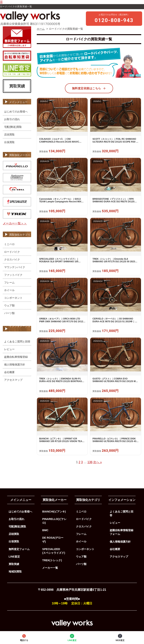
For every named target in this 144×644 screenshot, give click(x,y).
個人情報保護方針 (15, 365)
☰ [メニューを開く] (1, 2)
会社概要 (9, 372)
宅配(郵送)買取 (13, 127)
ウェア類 (9, 305)
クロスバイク (12, 260)
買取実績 (17, 86)
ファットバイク (13, 275)
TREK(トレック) (52, 560)
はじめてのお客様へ (16, 112)
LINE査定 (72, 637)
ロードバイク (12, 252)
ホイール (9, 290)
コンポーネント (13, 298)
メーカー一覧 (50, 568)
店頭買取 (9, 135)
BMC (45, 530)
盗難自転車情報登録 (16, 357)
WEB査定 (120, 637)
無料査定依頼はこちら (89, 88)
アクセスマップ (13, 380)
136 (90, 462)
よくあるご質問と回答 (17, 342)
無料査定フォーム (19, 549)
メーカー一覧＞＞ (15, 223)
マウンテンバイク (15, 267)
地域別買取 (15, 572)
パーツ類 (9, 313)
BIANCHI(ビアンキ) (54, 512)
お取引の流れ (12, 119)
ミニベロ (9, 244)
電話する (24, 637)
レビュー (9, 349)
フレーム (9, 282)
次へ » (97, 462)
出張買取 (9, 142)
